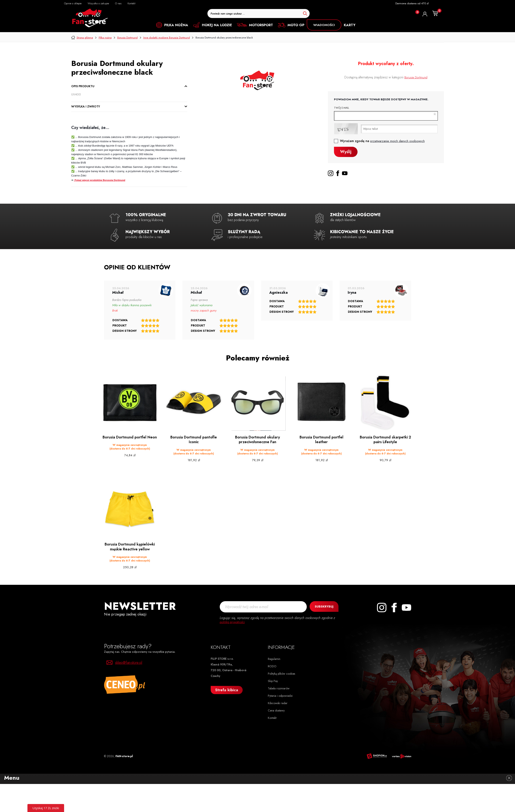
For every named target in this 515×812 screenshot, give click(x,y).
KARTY (350, 25)
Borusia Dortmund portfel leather (321, 440)
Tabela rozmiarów (279, 688)
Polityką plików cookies (281, 673)
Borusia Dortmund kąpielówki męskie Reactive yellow (130, 546)
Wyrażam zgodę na (383, 141)
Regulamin (274, 658)
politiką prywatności (233, 621)
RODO (272, 665)
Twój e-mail (341, 108)
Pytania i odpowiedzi (280, 695)
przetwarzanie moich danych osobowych (398, 141)
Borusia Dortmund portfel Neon (130, 440)
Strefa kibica (227, 689)
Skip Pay (273, 680)
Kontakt (272, 717)
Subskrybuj (323, 606)
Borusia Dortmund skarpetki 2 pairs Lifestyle (385, 440)
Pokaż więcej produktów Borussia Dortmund (100, 180)
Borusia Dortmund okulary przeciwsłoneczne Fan (258, 440)
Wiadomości (324, 25)
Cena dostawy (276, 710)
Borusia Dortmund (416, 77)
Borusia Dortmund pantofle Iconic (194, 440)
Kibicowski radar (278, 702)
